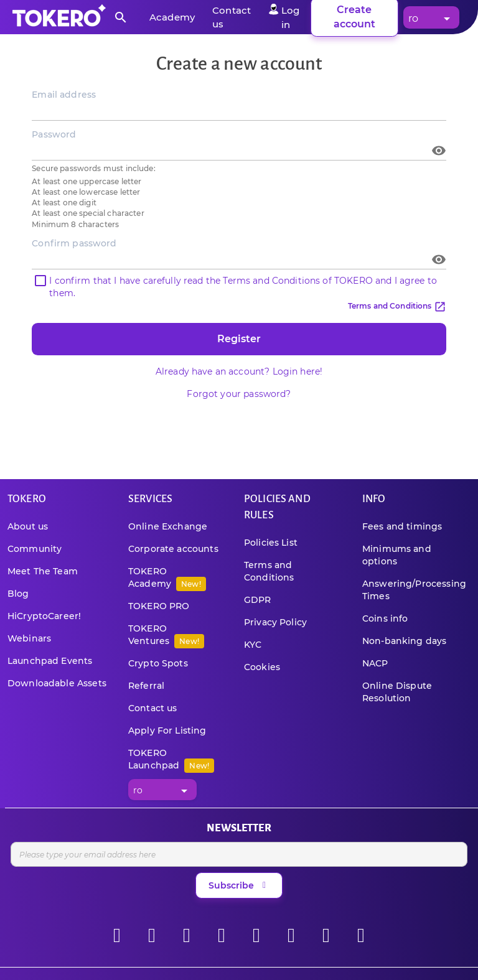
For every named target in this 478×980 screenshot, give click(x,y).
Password (54, 134)
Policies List (271, 543)
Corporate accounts (173, 549)
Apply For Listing (167, 730)
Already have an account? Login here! (239, 371)
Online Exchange (168, 526)
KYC (253, 645)
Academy (172, 17)
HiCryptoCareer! (44, 616)
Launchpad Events (50, 661)
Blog (18, 594)
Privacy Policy (275, 622)
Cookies (262, 667)
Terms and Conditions (397, 306)
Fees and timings (402, 526)
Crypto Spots (158, 663)
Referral (146, 686)
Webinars (29, 638)
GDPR (258, 600)
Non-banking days (404, 641)
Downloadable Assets (57, 683)
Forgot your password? (239, 394)
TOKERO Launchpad (171, 759)
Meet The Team (43, 571)
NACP (375, 663)
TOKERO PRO (159, 606)
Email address (64, 95)
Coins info (385, 618)
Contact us (153, 708)
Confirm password (74, 243)
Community (35, 549)
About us (28, 526)
